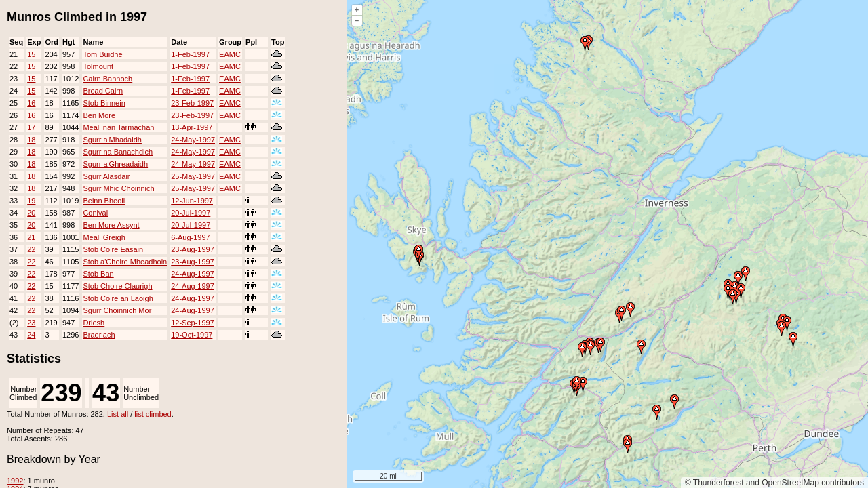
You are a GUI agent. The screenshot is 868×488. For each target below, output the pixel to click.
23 (31, 323)
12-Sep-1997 (193, 323)
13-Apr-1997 (192, 127)
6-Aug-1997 (191, 237)
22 (31, 249)
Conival (95, 213)
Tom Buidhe (102, 54)
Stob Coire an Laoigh (118, 298)
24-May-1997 (193, 140)
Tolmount (98, 66)
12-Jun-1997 (192, 201)
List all (118, 414)
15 (31, 54)
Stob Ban (98, 274)
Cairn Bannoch (107, 79)
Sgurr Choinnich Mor (117, 310)
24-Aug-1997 (193, 274)
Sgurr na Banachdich (118, 152)
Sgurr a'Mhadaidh (112, 140)
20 (31, 213)
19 (31, 201)
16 (31, 103)
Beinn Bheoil (104, 201)
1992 (15, 481)
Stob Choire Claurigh (117, 286)
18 (31, 140)
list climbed (153, 414)
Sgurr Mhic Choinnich (118, 188)
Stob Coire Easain (113, 249)
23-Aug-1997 (193, 249)
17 (31, 127)
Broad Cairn (103, 91)
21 (31, 237)
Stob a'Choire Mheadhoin (125, 262)
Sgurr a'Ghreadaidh (115, 164)
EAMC (230, 54)
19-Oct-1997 (192, 335)
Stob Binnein (104, 103)
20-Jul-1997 (191, 213)
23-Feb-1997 (192, 103)
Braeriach (99, 335)
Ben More (99, 115)
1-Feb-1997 (190, 54)
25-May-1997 (193, 176)
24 (31, 335)
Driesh (94, 323)
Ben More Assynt (111, 225)
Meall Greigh (104, 237)
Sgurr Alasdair (106, 176)
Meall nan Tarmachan (118, 127)
